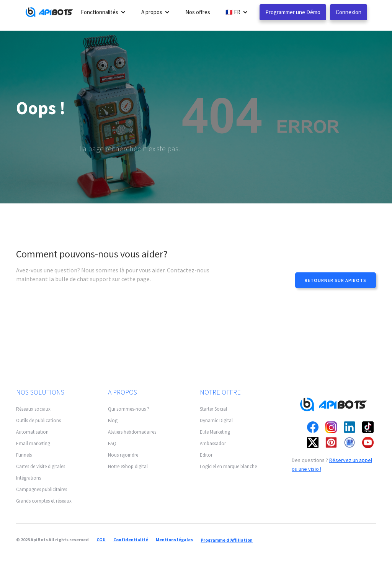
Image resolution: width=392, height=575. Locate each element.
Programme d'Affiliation (227, 540)
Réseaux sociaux (33, 409)
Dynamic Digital (216, 420)
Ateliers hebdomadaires (132, 432)
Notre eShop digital (128, 466)
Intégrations (29, 478)
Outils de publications (38, 420)
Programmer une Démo (293, 12)
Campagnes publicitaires (42, 489)
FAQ (112, 443)
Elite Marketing (215, 432)
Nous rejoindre (123, 455)
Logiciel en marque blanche (228, 466)
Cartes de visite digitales (41, 466)
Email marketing (33, 443)
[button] (103, 12)
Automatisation (32, 432)
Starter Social (213, 409)
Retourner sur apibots (336, 280)
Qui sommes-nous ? (129, 409)
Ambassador (213, 443)
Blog (113, 420)
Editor (206, 455)
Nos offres (198, 12)
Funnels (24, 455)
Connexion (349, 12)
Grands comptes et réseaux (44, 501)
